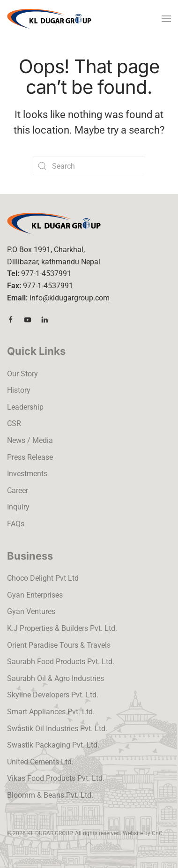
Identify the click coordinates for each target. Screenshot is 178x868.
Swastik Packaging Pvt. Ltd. (53, 745)
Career (18, 490)
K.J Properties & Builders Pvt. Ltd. (62, 628)
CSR (14, 423)
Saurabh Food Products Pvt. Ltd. (61, 662)
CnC (157, 833)
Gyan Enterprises (35, 595)
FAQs (16, 524)
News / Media (30, 440)
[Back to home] (49, 19)
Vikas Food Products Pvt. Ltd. (56, 778)
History (19, 390)
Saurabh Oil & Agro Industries (56, 678)
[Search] (89, 166)
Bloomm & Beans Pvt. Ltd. (50, 795)
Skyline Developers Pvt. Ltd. (53, 695)
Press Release (30, 457)
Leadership (25, 407)
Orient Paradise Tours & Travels (59, 645)
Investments (27, 474)
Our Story (22, 374)
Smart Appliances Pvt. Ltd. (51, 712)
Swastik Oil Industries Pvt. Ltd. (57, 729)
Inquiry (18, 507)
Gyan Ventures (31, 611)
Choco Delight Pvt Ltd (43, 578)
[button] (166, 19)
